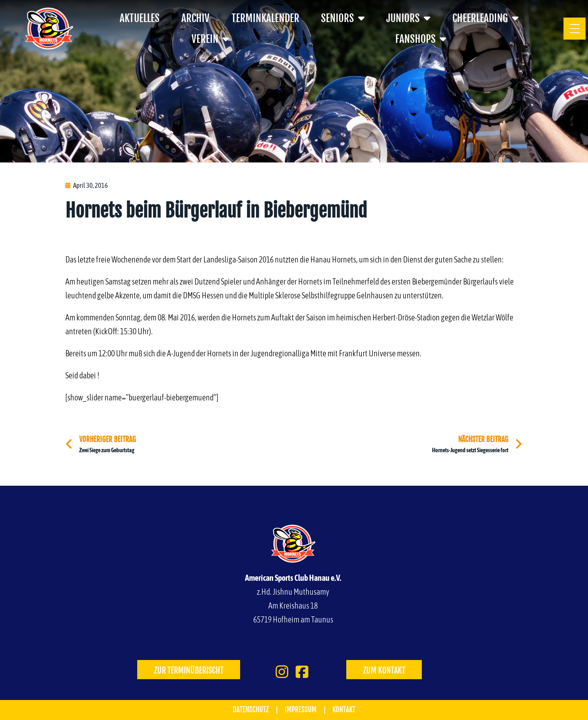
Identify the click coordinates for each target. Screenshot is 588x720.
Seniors (343, 18)
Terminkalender (265, 18)
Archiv (195, 18)
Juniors (408, 18)
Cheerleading (486, 18)
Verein (210, 39)
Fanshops (421, 39)
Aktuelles (140, 18)
